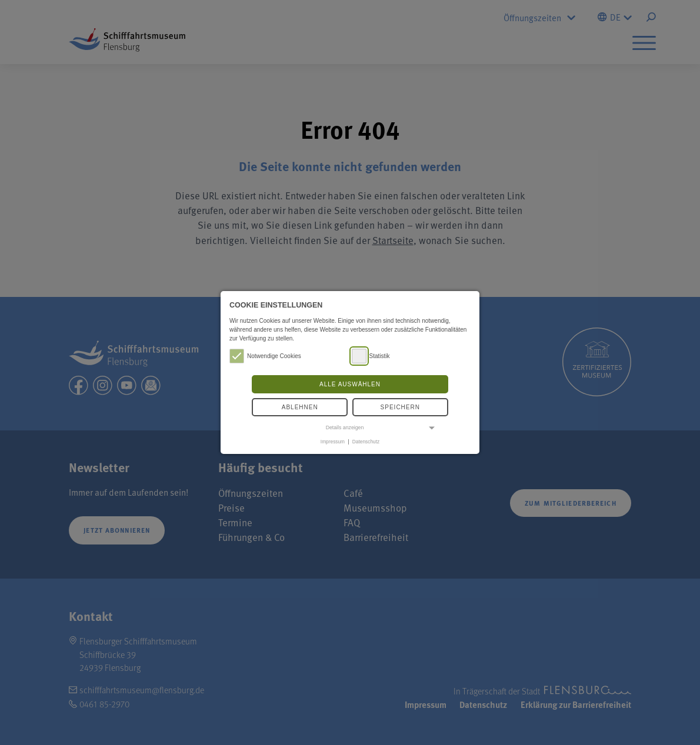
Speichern (400, 407)
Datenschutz (366, 442)
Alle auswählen (350, 384)
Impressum (333, 442)
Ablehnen (300, 407)
